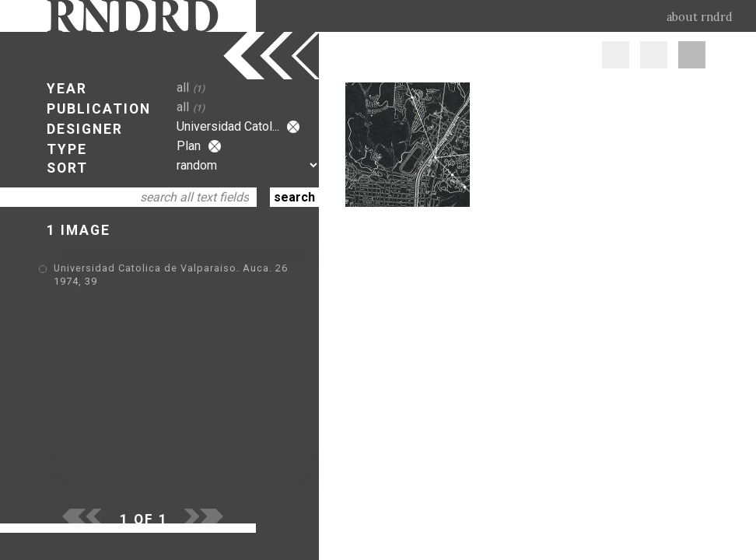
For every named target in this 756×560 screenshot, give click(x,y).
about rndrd (700, 17)
